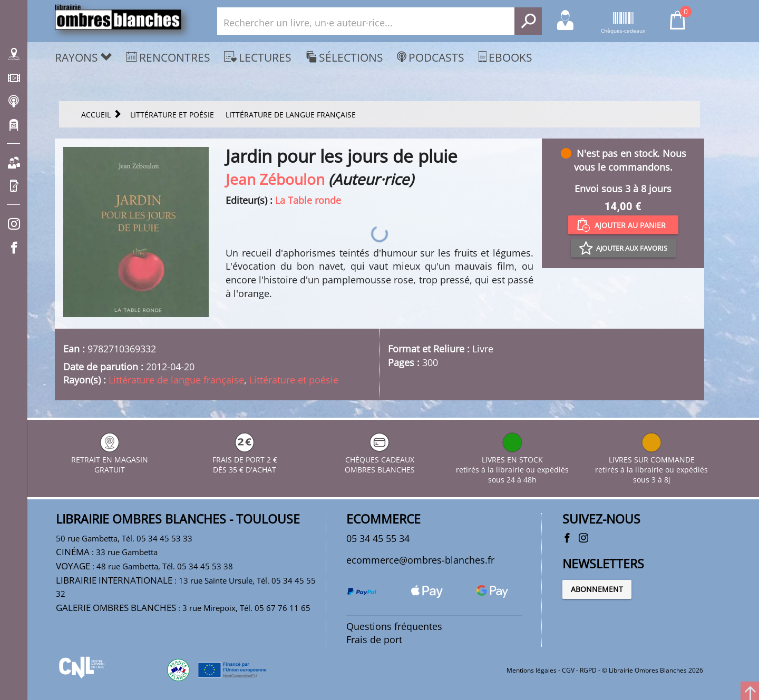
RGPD (588, 670)
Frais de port (374, 639)
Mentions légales (532, 670)
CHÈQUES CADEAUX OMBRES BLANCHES (380, 460)
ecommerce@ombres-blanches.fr (420, 560)
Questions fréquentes (394, 626)
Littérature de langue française (176, 380)
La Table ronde (308, 200)
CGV (568, 670)
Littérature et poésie (294, 380)
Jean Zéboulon (275, 179)
